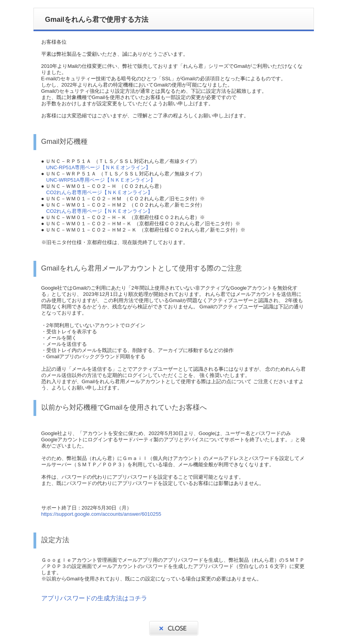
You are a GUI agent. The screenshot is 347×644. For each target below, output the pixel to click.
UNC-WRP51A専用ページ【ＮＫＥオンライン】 (101, 180)
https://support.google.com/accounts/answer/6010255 (101, 514)
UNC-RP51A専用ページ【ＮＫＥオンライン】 (99, 167)
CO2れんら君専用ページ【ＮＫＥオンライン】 (100, 192)
